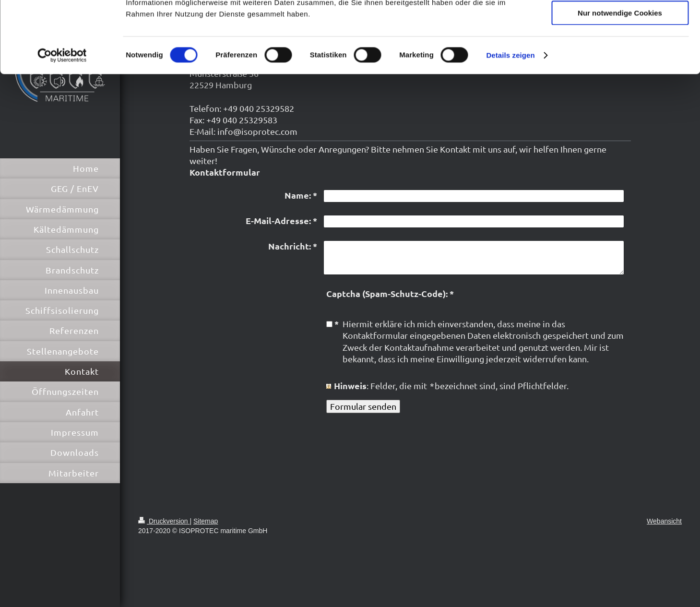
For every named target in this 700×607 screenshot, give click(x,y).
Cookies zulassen (620, 24)
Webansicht (664, 521)
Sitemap (206, 521)
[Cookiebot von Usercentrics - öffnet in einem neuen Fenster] (62, 122)
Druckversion (164, 521)
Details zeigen (510, 122)
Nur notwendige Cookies (620, 80)
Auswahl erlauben (620, 52)
